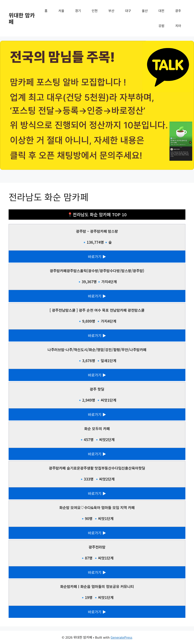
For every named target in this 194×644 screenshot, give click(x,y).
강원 (162, 26)
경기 (78, 11)
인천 (95, 11)
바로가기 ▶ (97, 256)
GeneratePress (121, 637)
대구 (128, 11)
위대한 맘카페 (22, 18)
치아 (178, 26)
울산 (145, 11)
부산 (111, 11)
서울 (61, 11)
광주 (178, 11)
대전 (162, 11)
